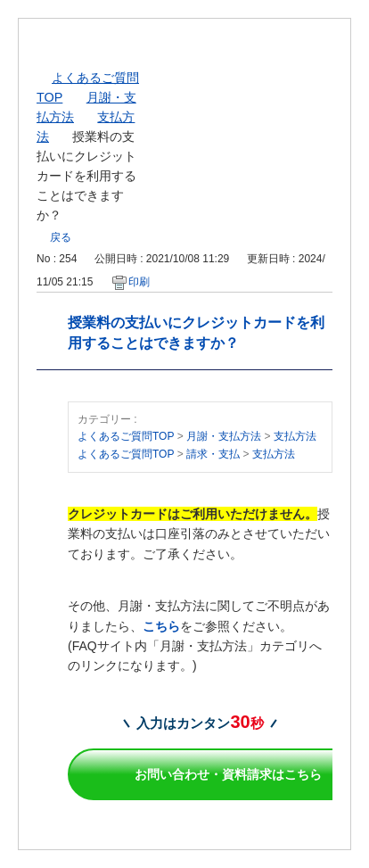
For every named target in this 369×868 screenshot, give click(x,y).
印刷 (139, 282)
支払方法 (295, 436)
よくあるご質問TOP (126, 436)
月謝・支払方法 (224, 436)
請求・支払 (213, 454)
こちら (161, 626)
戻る (61, 237)
